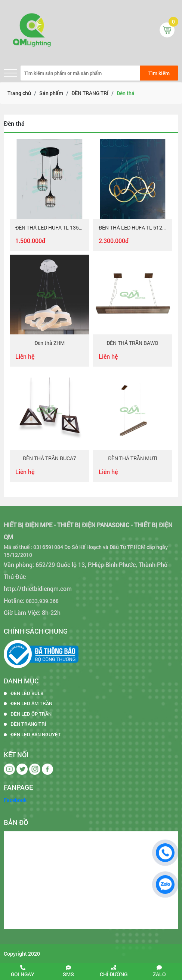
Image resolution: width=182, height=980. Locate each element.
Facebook (15, 800)
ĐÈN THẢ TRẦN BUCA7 (50, 459)
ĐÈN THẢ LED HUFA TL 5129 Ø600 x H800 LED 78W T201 (133, 228)
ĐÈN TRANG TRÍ (28, 724)
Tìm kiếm (159, 73)
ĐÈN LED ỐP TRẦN (31, 714)
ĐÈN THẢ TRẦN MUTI (133, 459)
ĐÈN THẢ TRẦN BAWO (132, 343)
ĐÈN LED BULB (27, 693)
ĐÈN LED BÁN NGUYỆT (36, 734)
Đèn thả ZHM (50, 343)
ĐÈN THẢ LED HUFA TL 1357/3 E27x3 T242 (50, 228)
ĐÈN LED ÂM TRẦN (31, 703)
